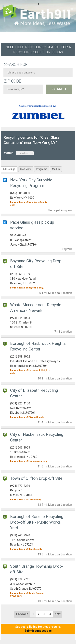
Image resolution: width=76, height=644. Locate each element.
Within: (19, 153)
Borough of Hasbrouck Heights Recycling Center (38, 346)
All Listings (9, 169)
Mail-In (56, 169)
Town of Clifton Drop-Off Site (36, 478)
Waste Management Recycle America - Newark (36, 308)
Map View (26, 169)
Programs (42, 169)
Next (58, 614)
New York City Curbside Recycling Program (31, 183)
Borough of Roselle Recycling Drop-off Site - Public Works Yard (37, 522)
